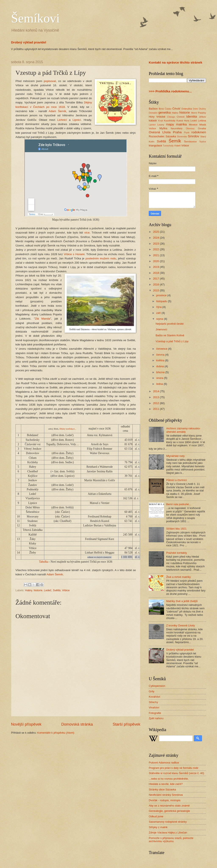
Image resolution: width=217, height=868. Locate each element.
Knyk (161, 121)
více (87, 233)
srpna (160, 319)
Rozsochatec (157, 136)
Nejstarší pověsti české (170, 324)
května (161, 360)
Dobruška (187, 109)
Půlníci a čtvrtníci (176, 480)
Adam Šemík (57, 111)
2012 (156, 403)
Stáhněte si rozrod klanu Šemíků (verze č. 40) (176, 773)
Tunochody (168, 146)
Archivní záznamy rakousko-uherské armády (183, 430)
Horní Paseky (198, 113)
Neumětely (177, 128)
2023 (156, 244)
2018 (156, 273)
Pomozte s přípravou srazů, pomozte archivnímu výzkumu (171, 840)
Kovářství (154, 697)
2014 (156, 391)
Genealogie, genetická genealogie (169, 811)
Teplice (203, 142)
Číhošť (176, 109)
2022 (156, 249)
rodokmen (199, 132)
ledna (160, 384)
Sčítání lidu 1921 (176, 529)
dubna (160, 366)
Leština (202, 121)
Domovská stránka (77, 724)
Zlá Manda (43, 319)
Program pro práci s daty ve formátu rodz (174, 768)
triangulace (155, 145)
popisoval (50, 81)
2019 (156, 267)
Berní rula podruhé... (179, 504)
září (159, 313)
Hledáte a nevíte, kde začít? (166, 784)
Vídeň (177, 146)
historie (38, 590)
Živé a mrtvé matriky (178, 577)
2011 (156, 409)
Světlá (57, 590)
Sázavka (171, 136)
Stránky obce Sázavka (162, 789)
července (162, 349)
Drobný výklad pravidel (29, 42)
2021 (156, 255)
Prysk (187, 133)
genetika (164, 112)
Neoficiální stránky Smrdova (166, 795)
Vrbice (66, 590)
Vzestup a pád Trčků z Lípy (172, 341)
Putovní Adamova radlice (164, 763)
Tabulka (44, 562)
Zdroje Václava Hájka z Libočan (168, 833)
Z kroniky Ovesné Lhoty (180, 625)
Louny (161, 125)
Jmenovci (161, 329)
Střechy (153, 702)
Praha (177, 132)
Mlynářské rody (175, 456)
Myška (163, 128)
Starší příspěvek (127, 724)
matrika (182, 124)
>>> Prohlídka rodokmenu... (170, 91)
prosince (162, 295)
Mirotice (193, 125)
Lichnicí (62, 120)
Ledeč (48, 590)
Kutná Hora (183, 121)
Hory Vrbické (157, 117)
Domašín (153, 113)
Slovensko (182, 137)
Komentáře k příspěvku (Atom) (56, 733)
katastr (153, 120)
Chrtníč (181, 117)
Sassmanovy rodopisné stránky (168, 822)
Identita (192, 116)
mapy (170, 124)
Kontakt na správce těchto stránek (175, 62)
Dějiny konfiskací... (68, 429)
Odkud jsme (156, 816)
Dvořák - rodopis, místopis (165, 800)
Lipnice (152, 125)
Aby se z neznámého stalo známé (169, 806)
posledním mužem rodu (101, 258)
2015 (156, 290)
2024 (156, 238)
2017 (156, 279)
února (160, 378)
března (161, 372)
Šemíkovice (190, 142)
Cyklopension (157, 686)
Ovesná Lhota (160, 132)
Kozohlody (170, 121)
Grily (152, 691)
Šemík (175, 141)
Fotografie (155, 713)
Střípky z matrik (158, 827)
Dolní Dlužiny (199, 109)
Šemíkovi (35, 18)
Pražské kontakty (177, 553)
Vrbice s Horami (74, 254)
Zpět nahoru (156, 718)
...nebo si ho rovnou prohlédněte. (169, 779)
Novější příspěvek (26, 724)
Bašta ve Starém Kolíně (170, 335)
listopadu (162, 301)
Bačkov (153, 109)
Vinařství (154, 707)
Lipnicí (77, 120)
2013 (156, 397)
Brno (161, 109)
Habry (29, 590)
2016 (156, 284)
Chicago (171, 117)
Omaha (202, 128)
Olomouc (190, 129)
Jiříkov (202, 117)
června (161, 355)
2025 (156, 232)
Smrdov (193, 136)
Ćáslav (168, 109)
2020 (156, 261)
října (159, 307)
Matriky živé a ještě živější (182, 601)
